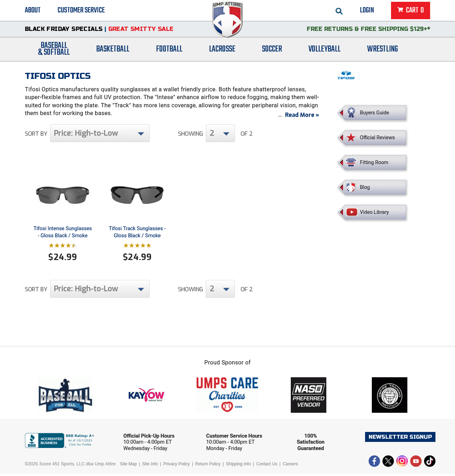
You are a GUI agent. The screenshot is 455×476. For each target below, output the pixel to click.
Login (367, 11)
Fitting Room (374, 162)
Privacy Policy (176, 466)
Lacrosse (222, 51)
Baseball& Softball (54, 51)
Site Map (129, 466)
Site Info (150, 466)
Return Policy (208, 466)
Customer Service (81, 11)
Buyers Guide (375, 113)
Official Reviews (378, 137)
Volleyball (325, 51)
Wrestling (382, 51)
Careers (290, 466)
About (33, 11)
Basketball (113, 51)
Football (169, 51)
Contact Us (267, 466)
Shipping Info (239, 466)
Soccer (272, 51)
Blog (365, 187)
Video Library (374, 212)
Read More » (302, 117)
